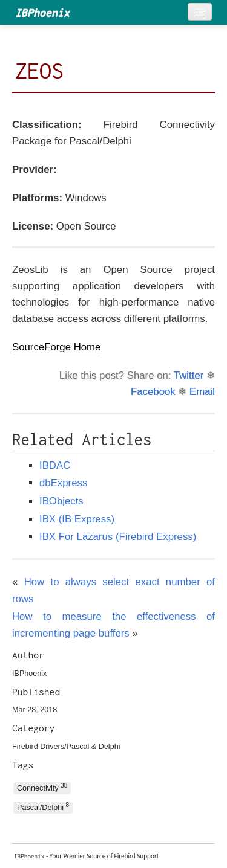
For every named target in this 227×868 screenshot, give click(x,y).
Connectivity (42, 787)
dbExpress (63, 483)
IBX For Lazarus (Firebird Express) (118, 537)
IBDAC (55, 465)
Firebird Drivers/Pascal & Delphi (66, 747)
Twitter (189, 375)
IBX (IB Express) (77, 519)
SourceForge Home (56, 347)
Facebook (153, 392)
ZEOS (39, 71)
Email (202, 392)
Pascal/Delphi (43, 807)
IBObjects (61, 501)
